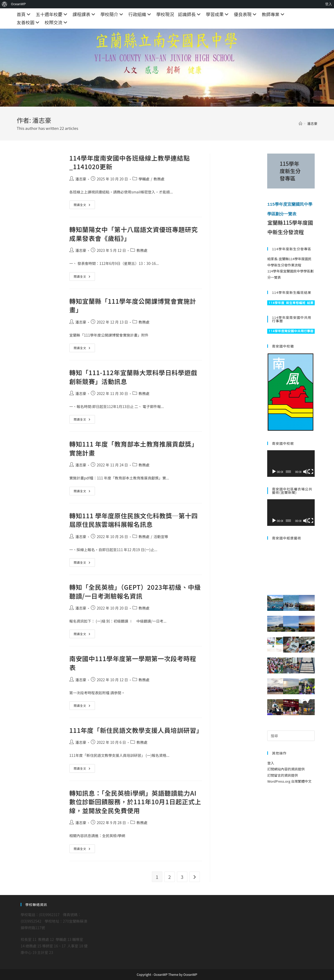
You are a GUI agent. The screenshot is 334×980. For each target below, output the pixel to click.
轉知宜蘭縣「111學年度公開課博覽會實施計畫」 (133, 305)
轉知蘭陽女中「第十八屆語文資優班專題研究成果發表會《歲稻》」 (134, 234)
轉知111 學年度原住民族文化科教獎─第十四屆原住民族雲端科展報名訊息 (134, 520)
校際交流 (57, 22)
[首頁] (300, 123)
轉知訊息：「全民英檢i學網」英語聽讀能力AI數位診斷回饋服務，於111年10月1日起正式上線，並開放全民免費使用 (135, 802)
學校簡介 (112, 14)
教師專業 (274, 14)
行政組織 (140, 14)
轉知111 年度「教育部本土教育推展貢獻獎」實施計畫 (134, 448)
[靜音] (306, 471)
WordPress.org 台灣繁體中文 (289, 781)
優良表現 (246, 14)
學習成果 (218, 14)
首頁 (24, 14)
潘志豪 (312, 123)
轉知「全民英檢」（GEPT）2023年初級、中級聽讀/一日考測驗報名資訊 (135, 591)
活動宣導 (161, 537)
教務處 (159, 179)
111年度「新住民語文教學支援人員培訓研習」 (136, 730)
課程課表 (85, 14)
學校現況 (165, 14)
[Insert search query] (291, 735)
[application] (291, 463)
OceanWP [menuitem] (18, 4)
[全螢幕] (311, 471)
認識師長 (190, 14)
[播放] (274, 471)
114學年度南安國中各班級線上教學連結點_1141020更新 (130, 162)
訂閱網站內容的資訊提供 (286, 769)
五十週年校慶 (52, 14)
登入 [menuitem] (329, 4)
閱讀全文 (84, 206)
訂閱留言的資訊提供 (282, 775)
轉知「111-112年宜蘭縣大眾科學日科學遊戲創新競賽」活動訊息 (133, 377)
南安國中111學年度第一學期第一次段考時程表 (133, 663)
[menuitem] (5, 4)
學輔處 (144, 179)
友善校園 (29, 22)
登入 (271, 763)
